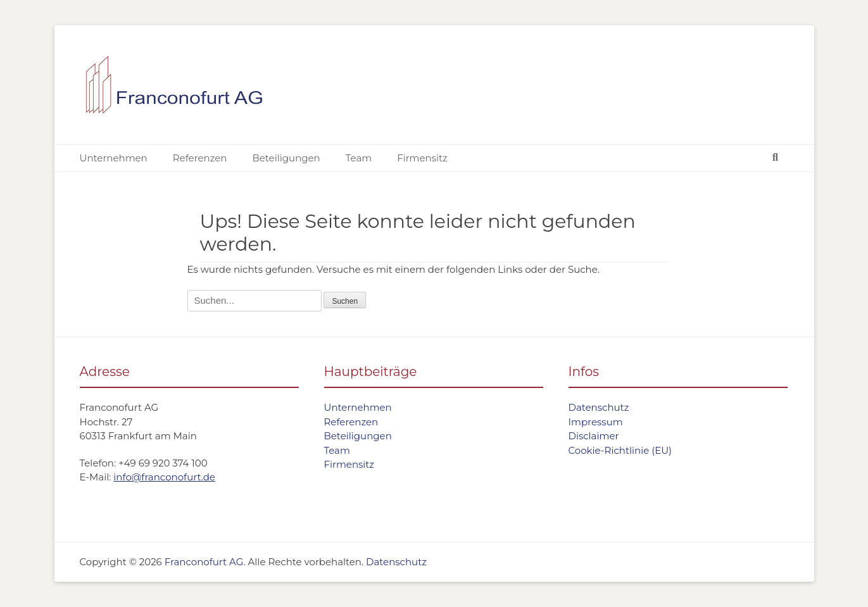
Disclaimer (594, 436)
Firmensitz (422, 158)
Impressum (596, 422)
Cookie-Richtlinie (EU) (620, 450)
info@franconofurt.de (164, 477)
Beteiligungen (286, 158)
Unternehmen (114, 158)
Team (359, 158)
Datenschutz (599, 407)
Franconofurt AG (204, 562)
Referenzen (200, 158)
